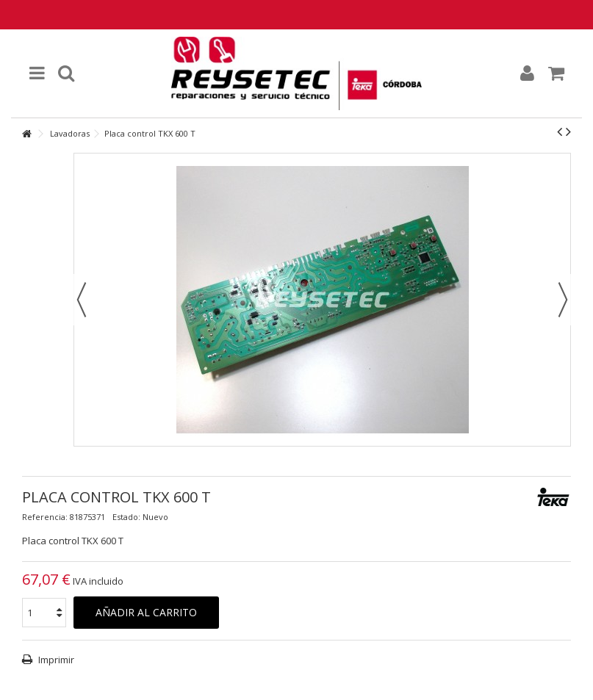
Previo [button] (82, 300)
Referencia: (45, 517)
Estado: (126, 517)
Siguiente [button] (563, 300)
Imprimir (55, 660)
